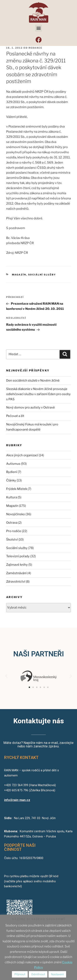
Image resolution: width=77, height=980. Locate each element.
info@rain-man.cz (17, 800)
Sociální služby (42, 275)
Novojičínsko (16, 514)
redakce (35, 48)
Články (11, 480)
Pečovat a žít (15, 416)
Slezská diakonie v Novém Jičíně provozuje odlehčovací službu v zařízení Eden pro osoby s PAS (38, 394)
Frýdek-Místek (17, 489)
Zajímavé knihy (17, 565)
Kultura (12, 497)
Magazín (19, 275)
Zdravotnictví (16, 582)
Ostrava (12, 523)
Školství (12, 540)
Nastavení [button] (57, 974)
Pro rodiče (14, 531)
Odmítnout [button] (38, 974)
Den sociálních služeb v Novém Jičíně (33, 381)
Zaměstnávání (16, 573)
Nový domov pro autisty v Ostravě (30, 407)
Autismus (13, 464)
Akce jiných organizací (22, 455)
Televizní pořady (18, 556)
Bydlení (12, 472)
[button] (38, 28)
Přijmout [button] (20, 974)
